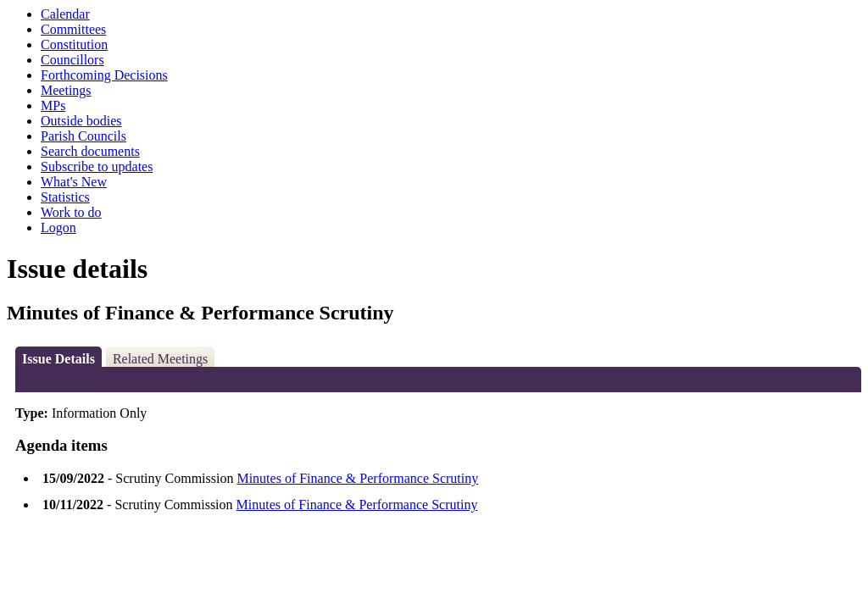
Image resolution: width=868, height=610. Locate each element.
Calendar (65, 14)
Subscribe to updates (97, 166)
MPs (53, 105)
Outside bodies (81, 121)
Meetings (66, 90)
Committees (73, 29)
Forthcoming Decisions (104, 75)
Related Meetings (160, 359)
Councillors (72, 60)
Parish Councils (83, 136)
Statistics (65, 197)
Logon (58, 227)
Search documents (90, 151)
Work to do (71, 212)
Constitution (74, 44)
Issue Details (58, 359)
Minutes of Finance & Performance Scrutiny (357, 478)
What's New (74, 182)
